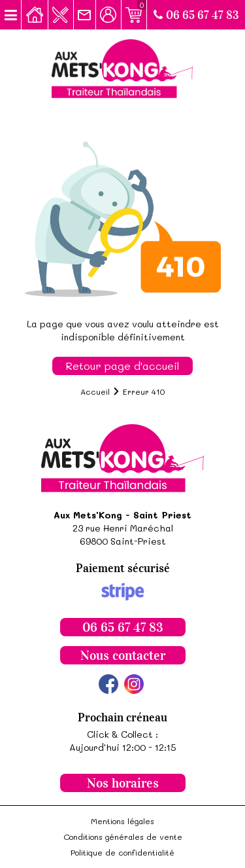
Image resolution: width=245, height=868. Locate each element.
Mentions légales (122, 821)
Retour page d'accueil (122, 366)
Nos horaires (123, 783)
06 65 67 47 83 (196, 15)
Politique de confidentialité (122, 852)
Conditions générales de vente (123, 837)
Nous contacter (123, 655)
